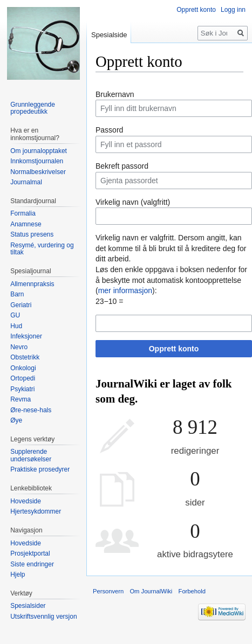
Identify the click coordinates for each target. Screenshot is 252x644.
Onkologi (23, 368)
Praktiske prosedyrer (40, 469)
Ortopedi (23, 378)
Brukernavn (115, 94)
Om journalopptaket (39, 151)
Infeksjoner (26, 336)
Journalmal (26, 182)
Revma (21, 399)
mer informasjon (125, 290)
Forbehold (192, 591)
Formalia (23, 213)
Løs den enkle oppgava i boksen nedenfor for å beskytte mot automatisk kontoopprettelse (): (171, 280)
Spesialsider (28, 606)
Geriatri (21, 305)
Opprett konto (174, 349)
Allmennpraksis (32, 284)
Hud (16, 326)
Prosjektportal (30, 553)
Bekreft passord (122, 166)
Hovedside (26, 501)
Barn (17, 294)
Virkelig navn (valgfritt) (133, 202)
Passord (109, 130)
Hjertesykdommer (36, 511)
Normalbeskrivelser (38, 172)
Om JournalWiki (151, 591)
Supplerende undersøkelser (31, 455)
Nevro (19, 347)
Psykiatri (22, 389)
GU (15, 315)
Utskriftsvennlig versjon (43, 617)
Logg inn (233, 10)
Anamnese (26, 224)
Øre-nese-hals (31, 410)
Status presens (32, 234)
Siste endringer (32, 564)
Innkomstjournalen (37, 161)
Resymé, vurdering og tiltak (42, 249)
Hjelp (18, 574)
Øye (16, 420)
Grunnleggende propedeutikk (33, 108)
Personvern (108, 591)
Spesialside (109, 35)
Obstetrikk (25, 357)
